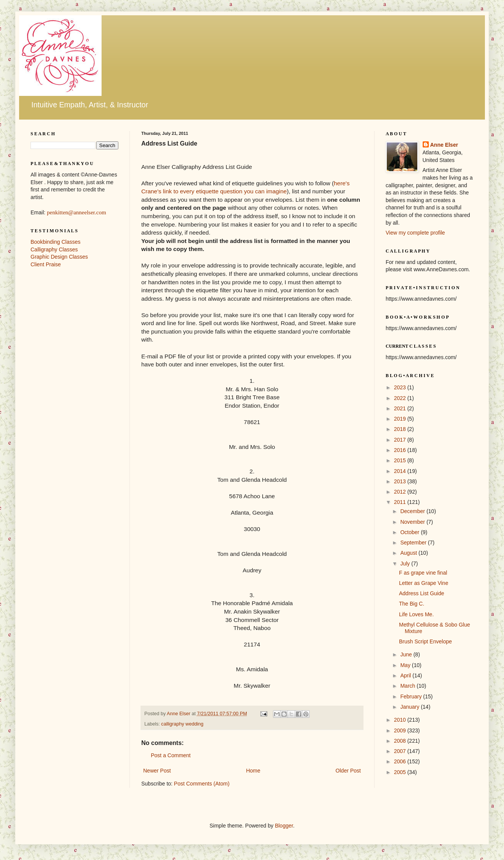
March (408, 686)
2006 (401, 761)
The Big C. (412, 604)
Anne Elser (444, 145)
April (406, 675)
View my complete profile (415, 233)
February (412, 696)
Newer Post (157, 771)
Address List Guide (422, 593)
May (406, 665)
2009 (401, 730)
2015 (401, 460)
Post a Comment (171, 755)
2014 (401, 471)
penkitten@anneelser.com (77, 212)
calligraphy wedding (182, 724)
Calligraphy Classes (54, 249)
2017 (401, 440)
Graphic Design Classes (59, 257)
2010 (401, 720)
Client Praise (46, 264)
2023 (401, 387)
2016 (401, 450)
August (409, 553)
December (413, 511)
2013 (401, 481)
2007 (401, 751)
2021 (401, 408)
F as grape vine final (423, 573)
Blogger (284, 826)
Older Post (348, 771)
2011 (401, 502)
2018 (401, 429)
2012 (401, 492)
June (407, 654)
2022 (401, 398)
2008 (401, 741)
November (413, 522)
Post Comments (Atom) (202, 784)
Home (253, 771)
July (406, 564)
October (410, 532)
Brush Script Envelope (426, 641)
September (414, 543)
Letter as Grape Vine (424, 583)
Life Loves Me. (416, 614)
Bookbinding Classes (56, 242)
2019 (401, 419)
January (410, 707)
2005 (401, 772)
